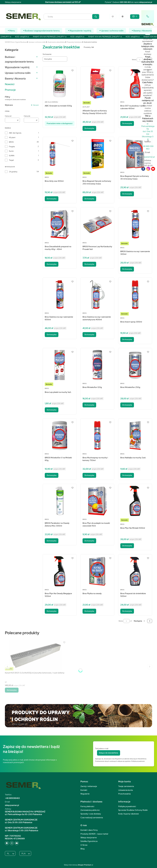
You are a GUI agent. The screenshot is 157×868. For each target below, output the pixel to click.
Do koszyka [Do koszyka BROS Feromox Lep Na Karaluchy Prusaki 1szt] (89, 264)
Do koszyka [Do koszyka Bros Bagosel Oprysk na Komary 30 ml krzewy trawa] (127, 194)
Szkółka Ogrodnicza (89, 841)
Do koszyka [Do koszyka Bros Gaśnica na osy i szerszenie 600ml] (52, 335)
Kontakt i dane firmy (89, 830)
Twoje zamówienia (126, 786)
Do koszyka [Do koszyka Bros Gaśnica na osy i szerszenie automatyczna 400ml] (89, 335)
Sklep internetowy (78, 865)
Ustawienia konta (126, 790)
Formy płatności (87, 806)
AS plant (12, 137)
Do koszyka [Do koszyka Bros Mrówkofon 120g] (89, 405)
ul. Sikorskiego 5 (148, 135)
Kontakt (84, 790)
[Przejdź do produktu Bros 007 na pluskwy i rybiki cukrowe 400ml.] (135, 84)
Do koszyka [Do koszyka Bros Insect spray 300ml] (127, 339)
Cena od (8, 116)
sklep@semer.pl (146, 2)
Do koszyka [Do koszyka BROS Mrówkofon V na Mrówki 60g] (52, 475)
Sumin (11, 151)
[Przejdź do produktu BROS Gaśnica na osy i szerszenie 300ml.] (135, 224)
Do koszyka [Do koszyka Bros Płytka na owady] (89, 611)
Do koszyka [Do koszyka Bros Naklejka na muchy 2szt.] (127, 475)
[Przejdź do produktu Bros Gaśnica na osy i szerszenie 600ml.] (60, 295)
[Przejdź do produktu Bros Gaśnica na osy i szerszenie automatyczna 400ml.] (97, 295)
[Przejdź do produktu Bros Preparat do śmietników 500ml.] (135, 571)
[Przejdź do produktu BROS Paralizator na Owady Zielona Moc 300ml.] (60, 501)
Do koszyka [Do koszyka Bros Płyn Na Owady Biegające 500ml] (52, 611)
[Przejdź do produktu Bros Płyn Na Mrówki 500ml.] (135, 501)
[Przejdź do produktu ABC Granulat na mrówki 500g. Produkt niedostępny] (60, 84)
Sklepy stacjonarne (13, 2)
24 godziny (13, 172)
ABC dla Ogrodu (15, 133)
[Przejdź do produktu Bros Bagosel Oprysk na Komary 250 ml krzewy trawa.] (97, 154)
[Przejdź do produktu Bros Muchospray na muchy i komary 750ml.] (97, 435)
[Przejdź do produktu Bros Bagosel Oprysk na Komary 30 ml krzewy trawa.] (135, 154)
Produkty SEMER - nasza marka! (94, 834)
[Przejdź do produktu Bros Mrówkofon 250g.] (135, 365)
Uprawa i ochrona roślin (37, 42)
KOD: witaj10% (24, 37)
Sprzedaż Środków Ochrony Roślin (133, 810)
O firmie (84, 845)
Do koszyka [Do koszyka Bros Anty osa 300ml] (52, 199)
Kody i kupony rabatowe (129, 814)
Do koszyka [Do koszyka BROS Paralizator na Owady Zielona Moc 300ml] (52, 541)
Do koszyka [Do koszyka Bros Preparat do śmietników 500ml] (127, 611)
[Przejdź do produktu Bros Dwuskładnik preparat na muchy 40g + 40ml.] (60, 224)
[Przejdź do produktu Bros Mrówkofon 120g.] (97, 365)
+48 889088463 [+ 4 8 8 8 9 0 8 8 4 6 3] (12, 798)
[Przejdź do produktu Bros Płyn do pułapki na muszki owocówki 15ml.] (97, 501)
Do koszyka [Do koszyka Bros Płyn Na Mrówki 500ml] (127, 546)
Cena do (27, 116)
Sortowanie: (47, 54)
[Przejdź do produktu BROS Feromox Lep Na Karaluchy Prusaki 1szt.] (97, 224)
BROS (11, 142)
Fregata (12, 147)
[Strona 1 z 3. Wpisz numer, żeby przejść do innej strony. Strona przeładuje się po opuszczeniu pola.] (140, 60)
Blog (82, 849)
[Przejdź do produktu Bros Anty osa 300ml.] (60, 154)
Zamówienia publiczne (90, 810)
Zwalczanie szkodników (56, 42)
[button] (96, 17)
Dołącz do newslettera (109, 753)
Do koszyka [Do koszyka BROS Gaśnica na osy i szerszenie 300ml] (127, 269)
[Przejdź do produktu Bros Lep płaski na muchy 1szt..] (60, 365)
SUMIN (12, 156)
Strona (134, 60)
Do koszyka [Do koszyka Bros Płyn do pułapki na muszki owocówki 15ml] (89, 541)
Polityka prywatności (127, 806)
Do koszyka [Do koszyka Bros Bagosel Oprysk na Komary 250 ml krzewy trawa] (89, 199)
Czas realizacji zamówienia (92, 818)
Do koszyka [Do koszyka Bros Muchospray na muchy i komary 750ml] (89, 475)
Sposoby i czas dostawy (91, 814)
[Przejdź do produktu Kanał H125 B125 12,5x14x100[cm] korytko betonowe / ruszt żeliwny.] (36, 655)
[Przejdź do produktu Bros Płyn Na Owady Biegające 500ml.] (60, 571)
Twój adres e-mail (102, 748)
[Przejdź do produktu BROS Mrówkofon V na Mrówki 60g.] (60, 435)
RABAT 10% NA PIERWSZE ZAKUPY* (51, 37)
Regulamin (85, 794)
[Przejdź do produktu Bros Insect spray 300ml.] (135, 295)
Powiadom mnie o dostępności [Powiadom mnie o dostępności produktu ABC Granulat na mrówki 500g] (60, 123)
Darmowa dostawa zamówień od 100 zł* (63, 2)
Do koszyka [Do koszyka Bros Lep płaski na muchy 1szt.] (52, 410)
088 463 (127, 2)
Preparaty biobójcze (74, 42)
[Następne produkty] (140, 621)
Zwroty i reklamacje (89, 786)
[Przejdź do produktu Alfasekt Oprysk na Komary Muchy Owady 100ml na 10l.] (97, 84)
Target (11, 160)
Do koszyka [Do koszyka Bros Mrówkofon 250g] (127, 405)
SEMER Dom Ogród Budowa (16, 42)
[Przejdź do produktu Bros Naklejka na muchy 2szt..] (135, 435)
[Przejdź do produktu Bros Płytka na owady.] (97, 571)
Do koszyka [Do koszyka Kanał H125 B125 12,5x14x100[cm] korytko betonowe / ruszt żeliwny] (12, 690)
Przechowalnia (124, 794)
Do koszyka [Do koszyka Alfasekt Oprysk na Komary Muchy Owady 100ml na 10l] (89, 128)
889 (122, 2)
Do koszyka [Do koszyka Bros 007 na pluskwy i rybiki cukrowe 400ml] (127, 123)
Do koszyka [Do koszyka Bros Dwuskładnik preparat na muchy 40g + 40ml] (52, 264)
